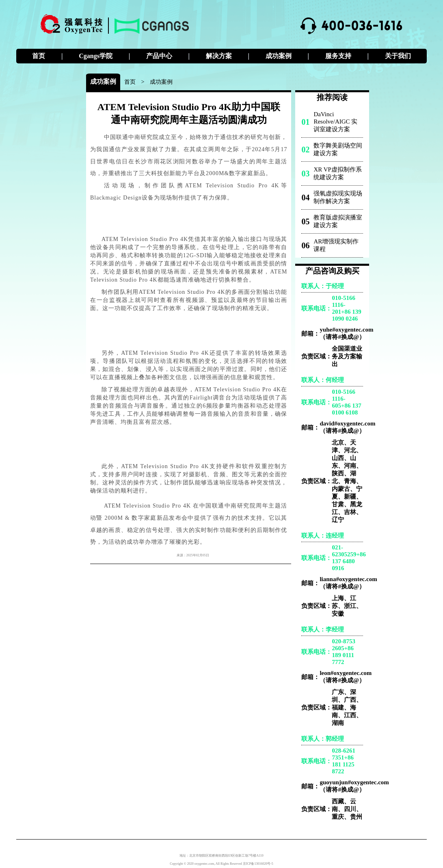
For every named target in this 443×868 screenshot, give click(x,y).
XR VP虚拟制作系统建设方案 (338, 173)
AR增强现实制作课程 (336, 245)
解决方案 (219, 56)
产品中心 (159, 56)
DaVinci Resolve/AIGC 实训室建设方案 (335, 122)
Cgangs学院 (96, 56)
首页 (39, 56)
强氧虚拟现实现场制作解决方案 (338, 197)
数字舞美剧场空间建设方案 (338, 149)
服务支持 (338, 56)
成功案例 (279, 56)
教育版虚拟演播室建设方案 (338, 221)
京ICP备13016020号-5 (258, 864)
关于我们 (398, 56)
